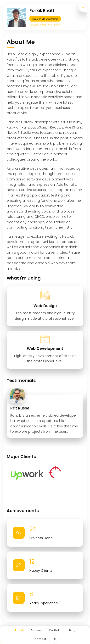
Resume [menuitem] (36, 630)
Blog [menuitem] (72, 630)
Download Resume (45, 25)
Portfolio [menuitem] (55, 630)
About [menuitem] (19, 630)
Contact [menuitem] (40, 639)
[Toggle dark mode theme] (55, 639)
